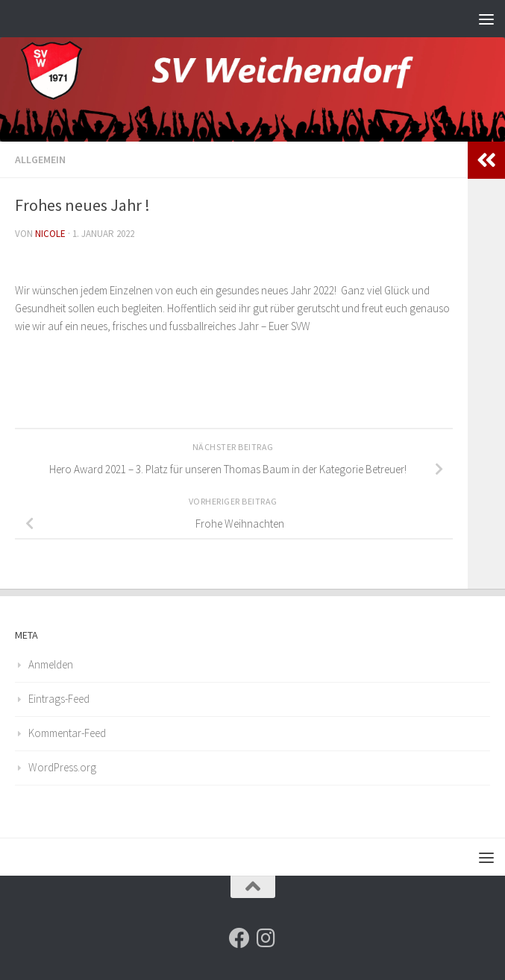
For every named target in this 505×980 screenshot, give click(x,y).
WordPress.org (62, 767)
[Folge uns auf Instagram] (266, 938)
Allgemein (40, 159)
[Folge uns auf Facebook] (239, 938)
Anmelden (51, 664)
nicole (50, 234)
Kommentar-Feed (67, 733)
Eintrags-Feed (59, 699)
